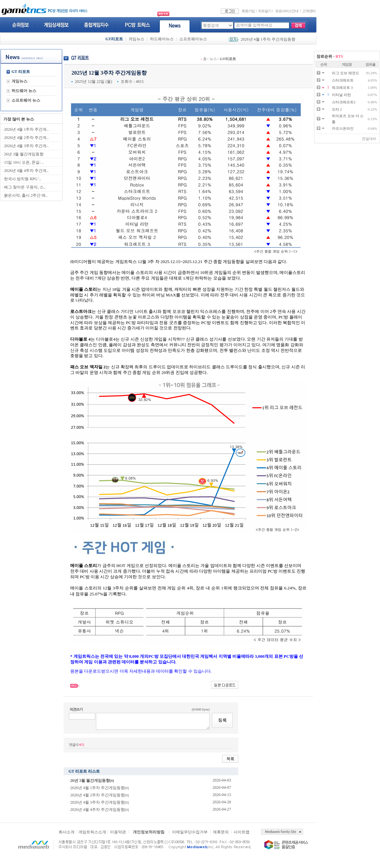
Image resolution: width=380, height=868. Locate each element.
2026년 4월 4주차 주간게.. (26, 171)
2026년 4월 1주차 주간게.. (26, 129)
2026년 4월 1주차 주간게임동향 (268, 39)
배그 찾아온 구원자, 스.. (25, 187)
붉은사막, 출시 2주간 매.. (26, 195)
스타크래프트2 (344, 102)
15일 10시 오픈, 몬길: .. (24, 162)
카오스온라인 (343, 128)
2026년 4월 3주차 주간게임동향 (97, 802)
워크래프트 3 (342, 87)
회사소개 (67, 832)
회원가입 (248, 11)
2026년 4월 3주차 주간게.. (26, 146)
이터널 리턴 (341, 95)
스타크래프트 (343, 80)
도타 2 (337, 109)
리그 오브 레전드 (346, 73)
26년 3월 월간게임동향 (24, 154)
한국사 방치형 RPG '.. (23, 179)
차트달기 (265, 11)
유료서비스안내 (287, 11)
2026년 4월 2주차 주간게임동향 (97, 795)
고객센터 (309, 11)
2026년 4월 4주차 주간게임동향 (97, 810)
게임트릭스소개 (92, 832)
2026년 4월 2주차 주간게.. (26, 138)
